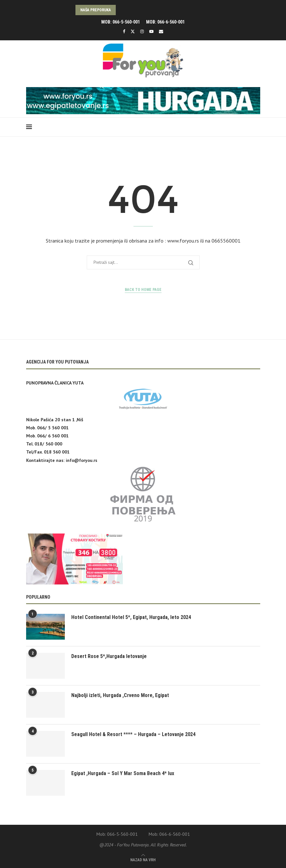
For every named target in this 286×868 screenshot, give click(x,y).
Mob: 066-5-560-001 (121, 22)
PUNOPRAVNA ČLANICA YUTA (55, 383)
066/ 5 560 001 (53, 428)
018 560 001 (57, 452)
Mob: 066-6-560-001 (165, 22)
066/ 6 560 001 (53, 436)
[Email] (161, 31)
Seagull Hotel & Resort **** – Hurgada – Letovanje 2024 (133, 734)
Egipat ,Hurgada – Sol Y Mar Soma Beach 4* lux (123, 773)
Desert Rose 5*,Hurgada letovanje (109, 656)
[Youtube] (151, 31)
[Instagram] (142, 31)
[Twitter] (133, 31)
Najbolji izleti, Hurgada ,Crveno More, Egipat (120, 695)
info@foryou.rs (82, 460)
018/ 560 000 (48, 444)
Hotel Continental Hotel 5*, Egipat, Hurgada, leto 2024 (131, 617)
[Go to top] (143, 860)
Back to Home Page (143, 290)
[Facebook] (124, 31)
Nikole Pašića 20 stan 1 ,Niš (55, 420)
